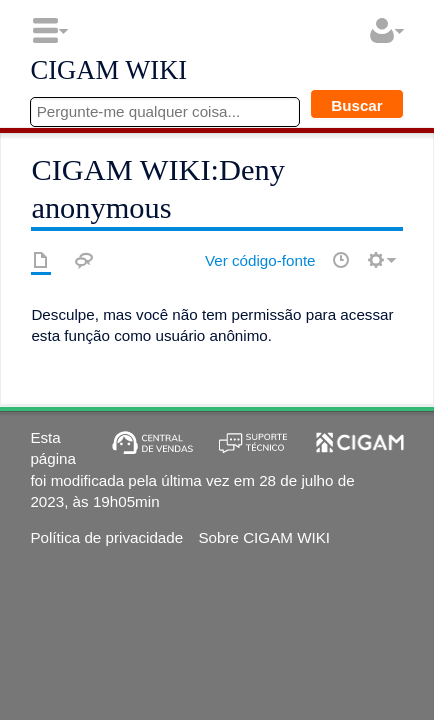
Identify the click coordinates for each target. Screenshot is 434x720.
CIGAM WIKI (108, 71)
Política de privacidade (106, 537)
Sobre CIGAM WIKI (264, 537)
